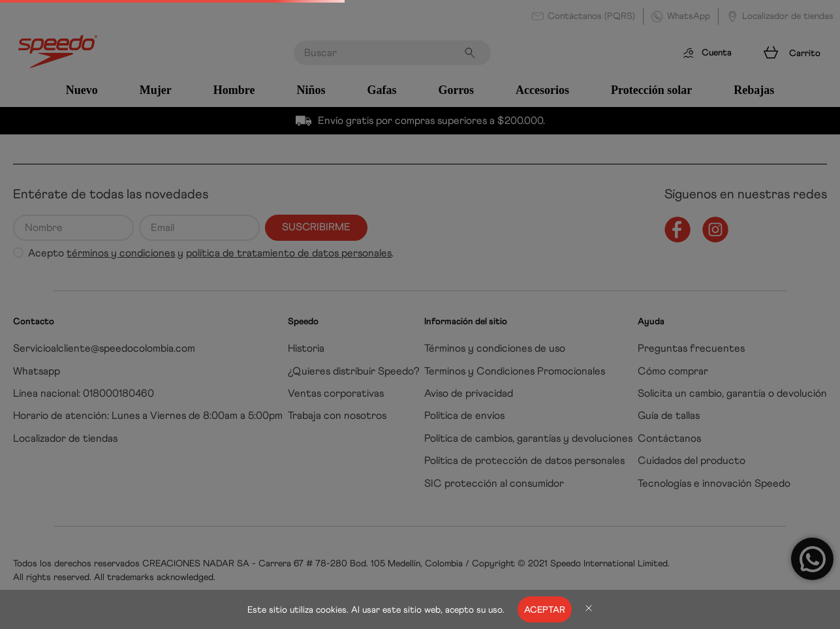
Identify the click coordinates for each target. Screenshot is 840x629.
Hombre (234, 90)
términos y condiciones (121, 253)
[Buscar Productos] (473, 53)
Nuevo (82, 90)
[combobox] (392, 53)
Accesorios (542, 90)
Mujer (156, 90)
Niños (311, 90)
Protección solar (651, 90)
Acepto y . (211, 253)
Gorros (456, 90)
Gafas (381, 90)
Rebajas (754, 90)
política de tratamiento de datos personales (289, 253)
